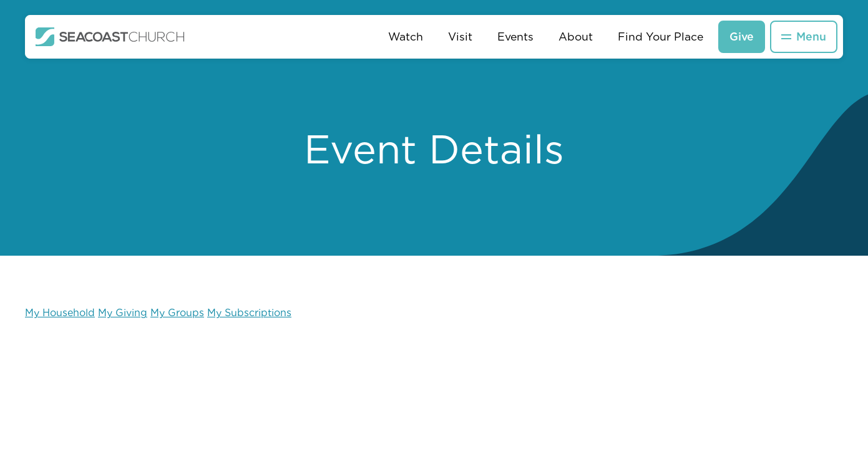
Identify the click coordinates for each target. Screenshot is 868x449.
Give (742, 36)
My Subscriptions (249, 313)
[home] (110, 37)
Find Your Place (661, 36)
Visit (460, 36)
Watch (406, 36)
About (576, 36)
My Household (60, 313)
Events (515, 36)
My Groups (177, 313)
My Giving (123, 313)
